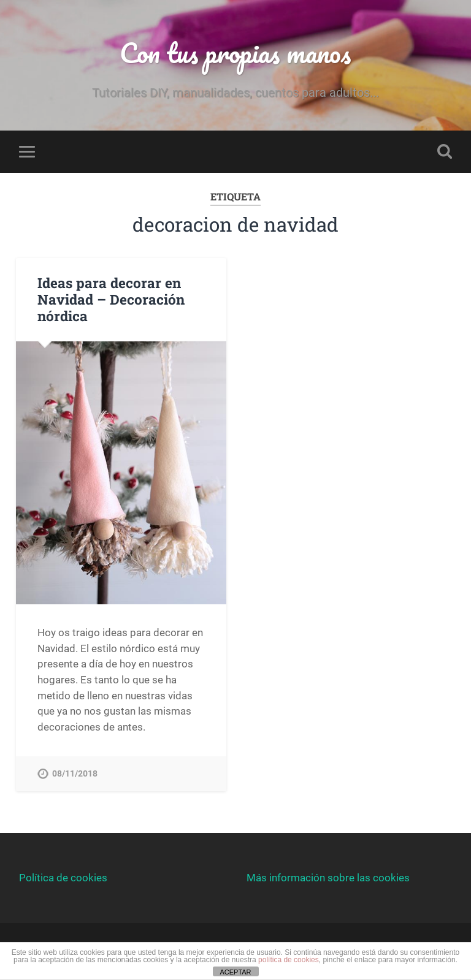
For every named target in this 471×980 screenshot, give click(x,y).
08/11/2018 (75, 774)
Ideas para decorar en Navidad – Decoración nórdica (111, 299)
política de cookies (289, 960)
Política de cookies (63, 878)
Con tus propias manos (235, 52)
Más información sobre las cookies (328, 878)
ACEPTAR (235, 972)
